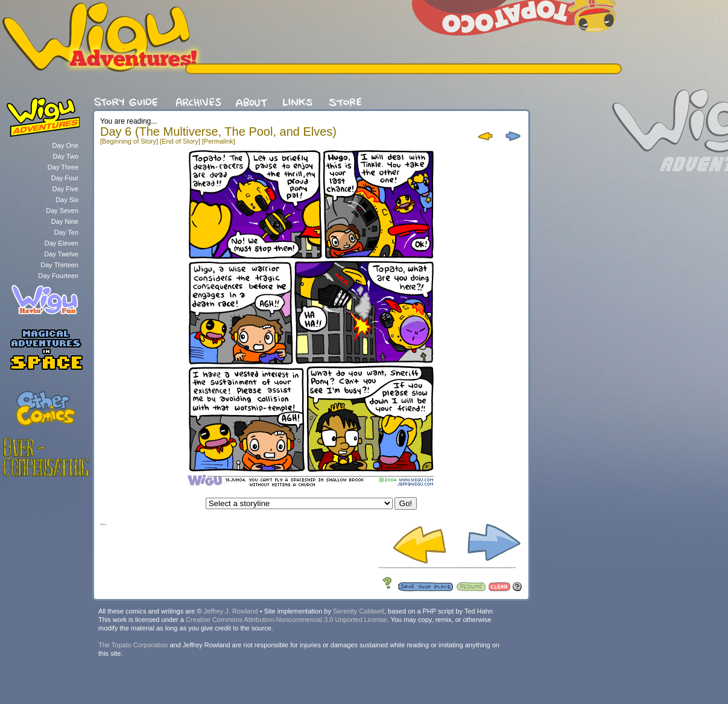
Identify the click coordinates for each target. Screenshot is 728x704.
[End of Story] (180, 141)
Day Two (65, 156)
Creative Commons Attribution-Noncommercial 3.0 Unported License (286, 620)
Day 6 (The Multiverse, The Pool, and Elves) (218, 132)
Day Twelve (61, 254)
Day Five (65, 189)
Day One (65, 145)
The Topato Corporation (133, 645)
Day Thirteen (59, 265)
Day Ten (66, 232)
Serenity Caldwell (359, 611)
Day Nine (65, 221)
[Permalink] (219, 141)
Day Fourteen (58, 276)
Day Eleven (62, 243)
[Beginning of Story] (129, 141)
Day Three (63, 167)
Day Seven (62, 211)
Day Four (65, 178)
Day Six (67, 200)
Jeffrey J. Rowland (230, 611)
